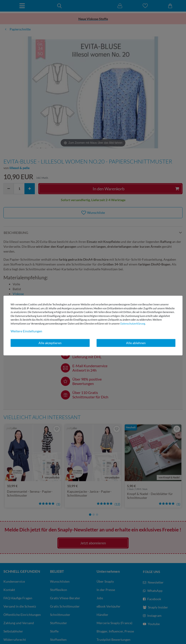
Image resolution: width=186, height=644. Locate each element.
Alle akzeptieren (50, 343)
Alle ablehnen (136, 343)
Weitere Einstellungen (26, 331)
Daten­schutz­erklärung (133, 323)
